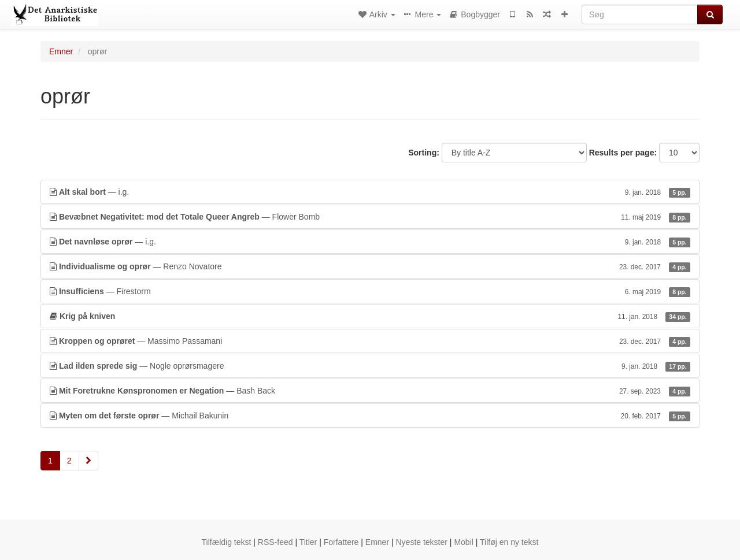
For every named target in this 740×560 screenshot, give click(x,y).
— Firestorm (370, 291)
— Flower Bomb (370, 217)
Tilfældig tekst (227, 542)
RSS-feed (275, 542)
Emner (61, 51)
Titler (308, 542)
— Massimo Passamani (370, 341)
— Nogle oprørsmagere (370, 366)
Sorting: (424, 153)
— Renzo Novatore (370, 266)
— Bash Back (370, 391)
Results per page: (623, 153)
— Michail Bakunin (370, 416)
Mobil (463, 542)
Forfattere (341, 542)
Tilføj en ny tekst (509, 542)
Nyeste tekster (421, 542)
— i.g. (370, 192)
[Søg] (640, 14)
